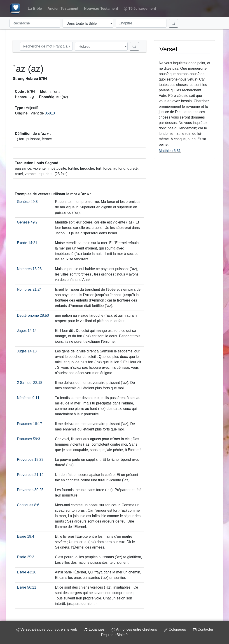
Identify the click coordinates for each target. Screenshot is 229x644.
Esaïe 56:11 (27, 587)
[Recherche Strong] (46, 46)
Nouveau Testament (101, 8)
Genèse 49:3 (27, 202)
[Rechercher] (173, 23)
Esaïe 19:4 (26, 536)
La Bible (35, 8)
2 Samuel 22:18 (30, 383)
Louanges (94, 629)
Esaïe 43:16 (27, 572)
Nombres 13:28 (29, 269)
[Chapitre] (141, 23)
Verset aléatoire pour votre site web (46, 629)
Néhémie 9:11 (28, 398)
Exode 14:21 (27, 243)
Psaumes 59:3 (28, 439)
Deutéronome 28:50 (33, 315)
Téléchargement (140, 9)
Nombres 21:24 (29, 289)
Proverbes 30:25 (30, 490)
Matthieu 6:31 (170, 151)
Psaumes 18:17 (29, 424)
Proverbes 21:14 (30, 475)
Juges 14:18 (27, 351)
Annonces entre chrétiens (134, 629)
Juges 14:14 (27, 331)
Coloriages (175, 629)
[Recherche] (35, 23)
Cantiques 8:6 (28, 505)
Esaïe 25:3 (26, 557)
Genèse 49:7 (27, 222)
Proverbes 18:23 (30, 460)
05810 (50, 113)
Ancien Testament (63, 8)
